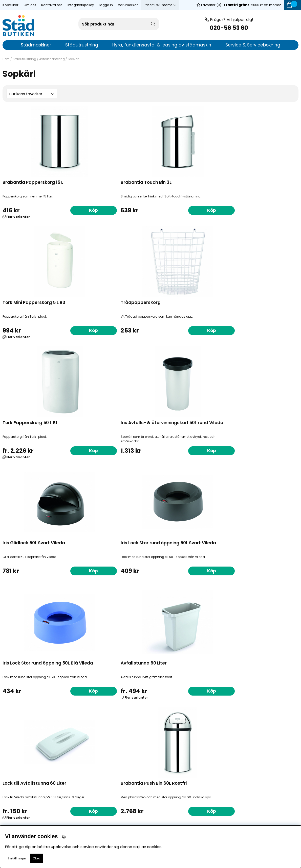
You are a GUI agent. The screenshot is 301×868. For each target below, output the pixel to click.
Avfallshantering (52, 59)
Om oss (30, 5)
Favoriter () (209, 5)
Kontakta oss (52, 5)
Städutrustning (24, 59)
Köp (59, 210)
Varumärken (128, 5)
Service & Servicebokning (253, 45)
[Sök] (119, 24)
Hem (6, 59)
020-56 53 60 (229, 28)
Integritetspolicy (81, 5)
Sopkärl (74, 59)
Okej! (37, 858)
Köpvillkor (10, 5)
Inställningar (17, 858)
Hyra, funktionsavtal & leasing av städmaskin (162, 45)
